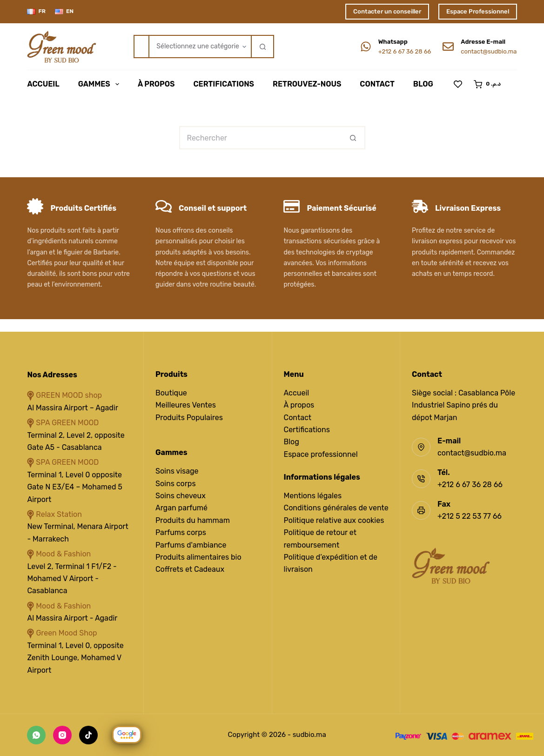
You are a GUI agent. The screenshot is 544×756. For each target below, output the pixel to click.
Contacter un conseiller (387, 11)
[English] (64, 12)
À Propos (156, 84)
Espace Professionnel (478, 11)
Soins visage (177, 471)
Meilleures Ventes (186, 405)
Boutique (171, 393)
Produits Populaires (189, 418)
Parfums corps (181, 532)
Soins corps (176, 484)
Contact (377, 84)
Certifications (224, 84)
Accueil (43, 84)
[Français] (36, 12)
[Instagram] (62, 735)
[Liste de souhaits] (458, 84)
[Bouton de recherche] (262, 47)
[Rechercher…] (141, 47)
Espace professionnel (321, 454)
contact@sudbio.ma (489, 51)
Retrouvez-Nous (307, 84)
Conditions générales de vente (336, 508)
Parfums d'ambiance (191, 545)
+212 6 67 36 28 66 (405, 51)
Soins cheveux (181, 496)
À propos (299, 405)
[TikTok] (88, 735)
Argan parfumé (181, 508)
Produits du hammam (193, 520)
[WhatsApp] (36, 735)
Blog (423, 84)
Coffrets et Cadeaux (190, 569)
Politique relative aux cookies (334, 520)
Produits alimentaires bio (198, 557)
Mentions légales (313, 496)
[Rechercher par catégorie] (200, 47)
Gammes (101, 84)
